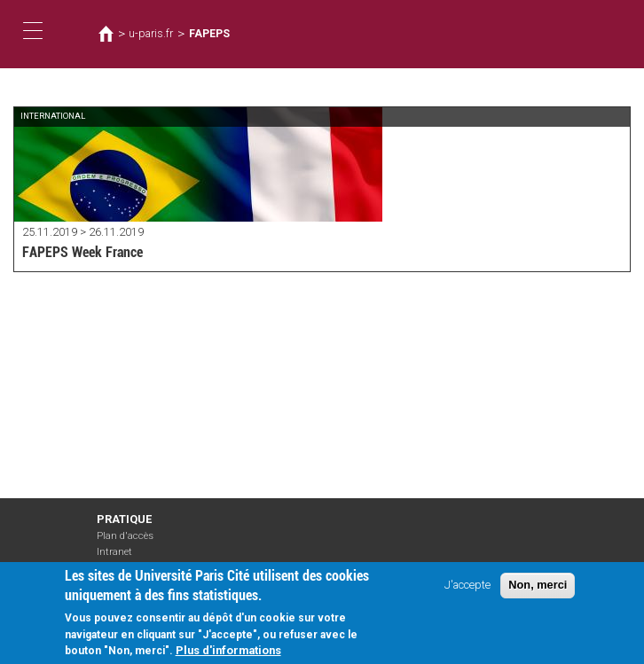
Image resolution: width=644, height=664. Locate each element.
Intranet (114, 552)
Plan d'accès (125, 536)
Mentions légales (134, 568)
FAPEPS (209, 34)
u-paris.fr (151, 34)
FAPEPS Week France (82, 252)
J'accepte (467, 594)
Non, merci (538, 594)
